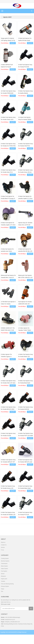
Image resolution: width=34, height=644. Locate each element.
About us (3, 542)
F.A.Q (2, 550)
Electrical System (5, 561)
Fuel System (4, 571)
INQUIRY (13, 43)
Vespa (2, 589)
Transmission (4, 564)
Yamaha (3, 581)
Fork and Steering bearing (7, 584)
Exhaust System (5, 586)
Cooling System (5, 558)
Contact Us (4, 545)
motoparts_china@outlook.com (12, 622)
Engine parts (4, 579)
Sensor (3, 574)
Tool (2, 591)
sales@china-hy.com (10, 620)
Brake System (4, 566)
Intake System (4, 569)
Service (3, 547)
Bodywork (3, 576)
